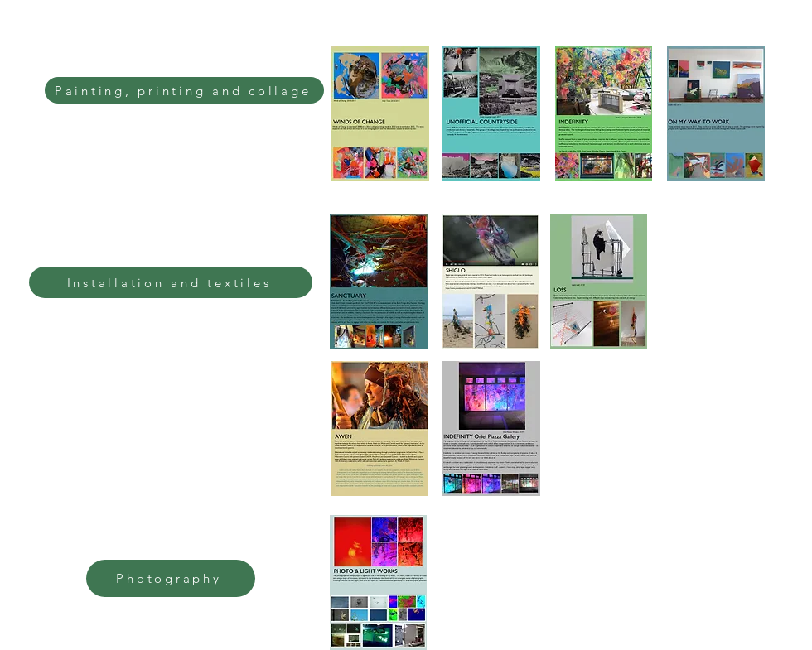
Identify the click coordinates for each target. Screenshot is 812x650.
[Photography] (171, 578)
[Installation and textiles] (171, 282)
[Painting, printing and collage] (184, 90)
